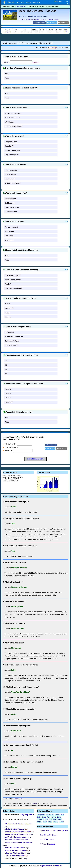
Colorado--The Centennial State (17, 840)
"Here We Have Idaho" (14, 288)
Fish (48, 817)
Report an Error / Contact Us (51, 866)
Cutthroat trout (11, 211)
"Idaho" (8, 284)
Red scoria (9, 236)
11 (6, 365)
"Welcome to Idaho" (13, 279)
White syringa (10, 174)
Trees (50, 821)
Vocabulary (50, 815)
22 (6, 369)
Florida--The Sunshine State (15, 850)
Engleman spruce (12, 155)
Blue (47, 819)
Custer (8, 312)
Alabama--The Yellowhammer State (18, 824)
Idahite (8, 393)
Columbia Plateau (12, 341)
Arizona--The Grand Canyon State (18, 832)
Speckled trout (11, 198)
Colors (57, 815)
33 (6, 361)
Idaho (45, 821)
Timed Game (63, 47)
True (7, 73)
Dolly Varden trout (12, 207)
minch (35, 803)
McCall (8, 304)
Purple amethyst (11, 227)
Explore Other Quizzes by (54, 830)
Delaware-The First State (14, 848)
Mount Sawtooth (12, 345)
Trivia (28, 2)
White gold (9, 240)
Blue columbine (11, 170)
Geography (41, 815)
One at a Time (42, 47)
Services (36, 2)
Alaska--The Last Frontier (15, 829)
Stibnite (8, 317)
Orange (56, 821)
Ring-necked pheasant (14, 126)
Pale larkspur (10, 179)
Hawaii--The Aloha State (15, 855)
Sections (20, 2)
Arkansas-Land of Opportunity (17, 834)
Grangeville (9, 308)
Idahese (8, 389)
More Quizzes (47, 839)
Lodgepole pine (11, 141)
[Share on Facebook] (41, 23)
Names (54, 817)
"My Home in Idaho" (13, 275)
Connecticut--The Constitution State (19, 842)
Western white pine (13, 150)
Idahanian (9, 402)
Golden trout (10, 203)
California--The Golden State (16, 837)
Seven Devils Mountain (14, 336)
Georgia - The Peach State (16, 853)
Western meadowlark (13, 113)
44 (6, 374)
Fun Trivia (9, 2)
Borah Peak (10, 332)
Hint (66, 107)
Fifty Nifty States (27, 815)
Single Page (53, 47)
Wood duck (9, 122)
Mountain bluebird (12, 117)
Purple (39, 821)
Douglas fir (9, 146)
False (7, 78)
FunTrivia (47, 844)
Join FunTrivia (21, 7)
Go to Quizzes (48, 835)
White (62, 821)
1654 (65, 32)
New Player (58, 1)
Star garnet (9, 231)
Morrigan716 (8, 32)
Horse (44, 817)
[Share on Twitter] (53, 23)
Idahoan (8, 398)
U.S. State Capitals (56, 819)
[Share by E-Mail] (64, 23)
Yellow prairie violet (13, 183)
